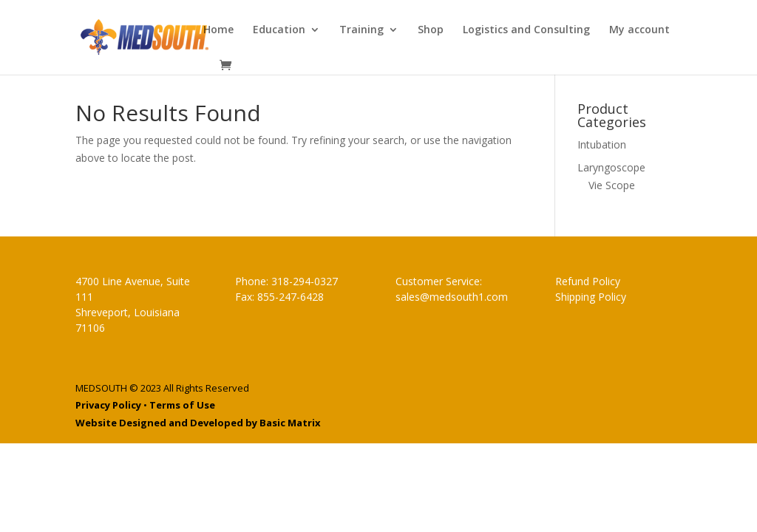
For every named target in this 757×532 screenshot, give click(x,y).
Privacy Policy (108, 405)
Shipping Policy (591, 297)
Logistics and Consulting (526, 30)
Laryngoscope (611, 167)
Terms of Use (182, 405)
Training (361, 30)
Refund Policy (588, 281)
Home (218, 30)
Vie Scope (612, 185)
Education (279, 30)
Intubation (602, 144)
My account (639, 30)
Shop (431, 30)
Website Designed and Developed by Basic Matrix (198, 423)
